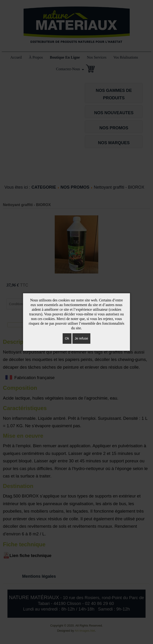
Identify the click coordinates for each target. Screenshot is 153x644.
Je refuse (82, 338)
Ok (67, 338)
